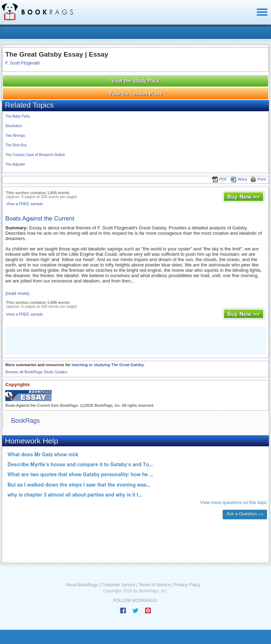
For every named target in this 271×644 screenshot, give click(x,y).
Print (258, 179)
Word (239, 179)
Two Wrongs (15, 136)
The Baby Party (18, 116)
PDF (219, 179)
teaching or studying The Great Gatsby (107, 365)
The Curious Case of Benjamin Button (35, 155)
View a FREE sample (25, 204)
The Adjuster (15, 164)
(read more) (17, 293)
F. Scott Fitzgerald (22, 63)
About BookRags (82, 585)
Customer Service (118, 585)
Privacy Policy (187, 585)
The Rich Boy (16, 145)
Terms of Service (155, 585)
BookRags (25, 421)
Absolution (14, 126)
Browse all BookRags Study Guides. (37, 372)
